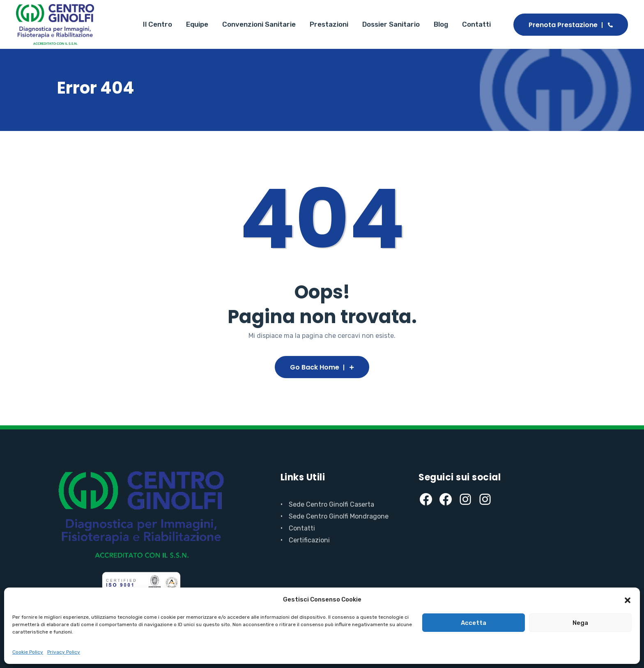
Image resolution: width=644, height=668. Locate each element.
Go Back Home (322, 367)
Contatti (476, 24)
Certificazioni (309, 540)
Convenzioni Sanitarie (259, 24)
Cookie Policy (28, 652)
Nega (580, 623)
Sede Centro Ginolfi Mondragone (339, 516)
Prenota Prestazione (571, 25)
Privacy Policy (64, 652)
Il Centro (158, 24)
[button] (628, 599)
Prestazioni (329, 24)
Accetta (474, 623)
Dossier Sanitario (391, 24)
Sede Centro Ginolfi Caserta (331, 504)
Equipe (197, 24)
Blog (441, 24)
